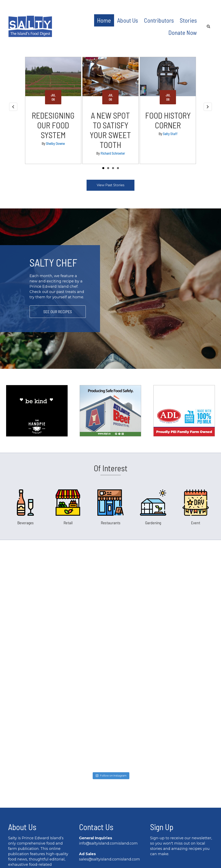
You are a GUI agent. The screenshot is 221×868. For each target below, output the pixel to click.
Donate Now (183, 32)
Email (157, 803)
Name (157, 782)
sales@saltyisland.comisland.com (109, 771)
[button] (103, 168)
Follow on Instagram (111, 687)
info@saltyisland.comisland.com (108, 755)
